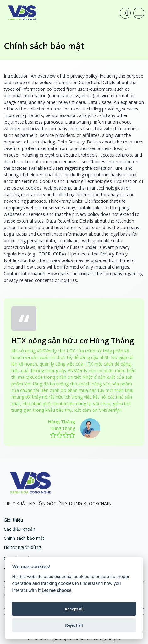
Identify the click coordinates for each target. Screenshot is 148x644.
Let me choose (57, 590)
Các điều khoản (19, 529)
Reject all (74, 625)
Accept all (74, 609)
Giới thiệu (13, 520)
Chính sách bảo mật (24, 538)
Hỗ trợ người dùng (22, 547)
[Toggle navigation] (139, 13)
